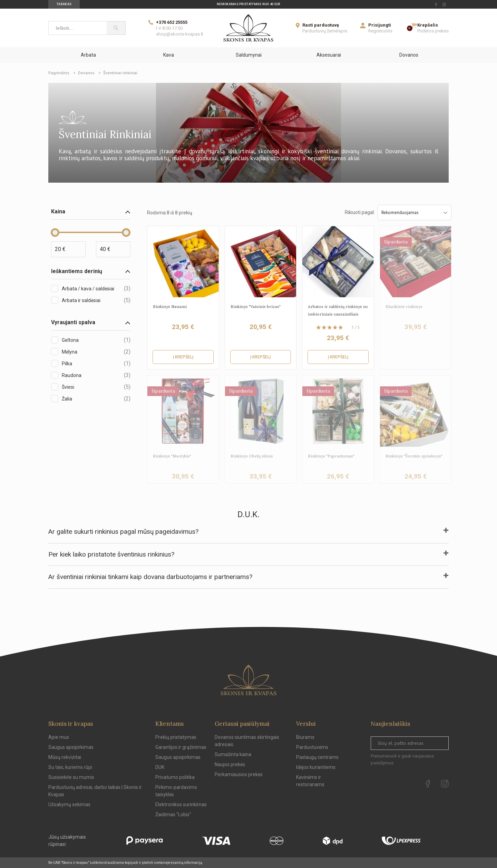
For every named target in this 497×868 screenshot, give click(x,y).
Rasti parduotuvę (321, 25)
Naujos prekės (230, 764)
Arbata (88, 55)
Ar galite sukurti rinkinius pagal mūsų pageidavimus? (123, 532)
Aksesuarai (329, 55)
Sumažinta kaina (233, 754)
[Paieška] (116, 28)
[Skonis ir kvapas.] (248, 680)
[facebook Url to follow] (436, 4)
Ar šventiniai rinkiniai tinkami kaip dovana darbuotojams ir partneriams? (150, 577)
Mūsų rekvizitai (65, 757)
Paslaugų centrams (317, 757)
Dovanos (409, 55)
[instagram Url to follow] (444, 4)
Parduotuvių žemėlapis (325, 31)
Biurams (305, 737)
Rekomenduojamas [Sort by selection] (415, 213)
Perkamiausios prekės (239, 774)
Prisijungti (380, 25)
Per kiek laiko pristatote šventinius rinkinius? (111, 554)
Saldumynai (249, 55)
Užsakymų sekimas (69, 804)
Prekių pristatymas (176, 737)
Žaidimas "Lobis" (173, 814)
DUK (160, 767)
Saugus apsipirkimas (71, 747)
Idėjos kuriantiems (316, 767)
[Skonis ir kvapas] (248, 28)
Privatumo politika (175, 777)
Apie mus (59, 737)
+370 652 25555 (172, 22)
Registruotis (380, 31)
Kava (169, 55)
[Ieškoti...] (77, 28)
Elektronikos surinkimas (181, 804)
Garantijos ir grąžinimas (181, 747)
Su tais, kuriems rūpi (70, 767)
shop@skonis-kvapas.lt (180, 34)
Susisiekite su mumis (71, 777)
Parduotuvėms (312, 747)
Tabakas (64, 4)
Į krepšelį (183, 357)
